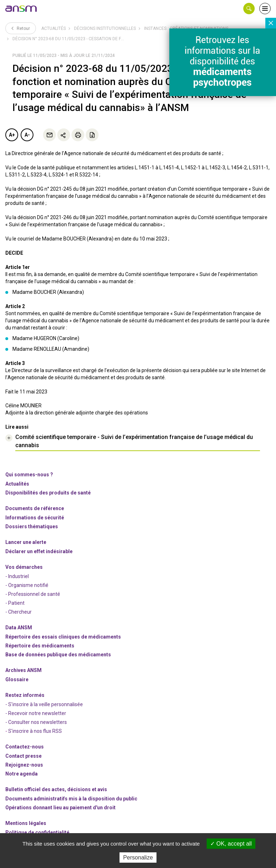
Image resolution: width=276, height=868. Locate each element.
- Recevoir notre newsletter (36, 713)
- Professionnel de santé (33, 594)
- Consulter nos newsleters (36, 722)
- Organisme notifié (27, 585)
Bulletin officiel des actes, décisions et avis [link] (56, 789)
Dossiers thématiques (32, 526)
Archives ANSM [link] (23, 670)
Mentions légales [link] (26, 823)
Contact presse (23, 756)
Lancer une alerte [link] (26, 542)
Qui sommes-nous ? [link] (29, 475)
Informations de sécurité (35, 518)
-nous (24, 765)
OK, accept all (231, 844)
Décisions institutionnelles (105, 28)
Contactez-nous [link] (25, 747)
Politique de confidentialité (37, 832)
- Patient (15, 603)
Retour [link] (21, 28)
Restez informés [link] (25, 695)
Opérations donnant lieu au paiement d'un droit (60, 808)
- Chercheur (18, 612)
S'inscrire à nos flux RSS (35, 731)
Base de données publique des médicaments (58, 655)
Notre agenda (22, 774)
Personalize (138, 858)
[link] (21, 9)
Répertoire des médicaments (40, 646)
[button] (249, 9)
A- (27, 135)
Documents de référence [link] (35, 508)
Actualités (54, 28)
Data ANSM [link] (19, 628)
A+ (12, 135)
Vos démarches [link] (24, 567)
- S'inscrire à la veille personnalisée (44, 704)
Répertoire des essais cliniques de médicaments (63, 637)
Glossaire (17, 679)
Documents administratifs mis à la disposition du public (71, 799)
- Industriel (17, 576)
